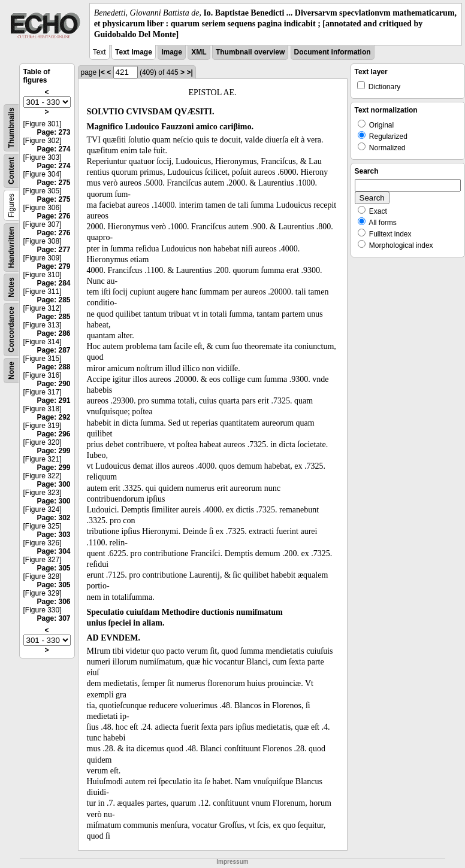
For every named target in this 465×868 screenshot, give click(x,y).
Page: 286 (53, 333)
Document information (333, 52)
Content (11, 170)
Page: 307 (53, 618)
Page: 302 (53, 518)
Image (172, 52)
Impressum (232, 862)
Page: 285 (53, 300)
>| (189, 72)
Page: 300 (53, 484)
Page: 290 (53, 384)
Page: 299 (53, 451)
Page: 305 (53, 568)
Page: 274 (53, 149)
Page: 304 (53, 551)
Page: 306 (53, 602)
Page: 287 (53, 350)
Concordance (11, 330)
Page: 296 (53, 434)
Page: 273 (53, 132)
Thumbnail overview (250, 52)
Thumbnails (11, 127)
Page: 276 (53, 216)
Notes (11, 287)
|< (102, 72)
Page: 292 (53, 417)
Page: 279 (53, 266)
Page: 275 (53, 183)
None (11, 371)
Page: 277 (53, 250)
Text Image (134, 52)
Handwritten (11, 247)
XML (199, 52)
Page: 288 (53, 367)
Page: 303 (53, 535)
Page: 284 (53, 283)
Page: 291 (53, 400)
